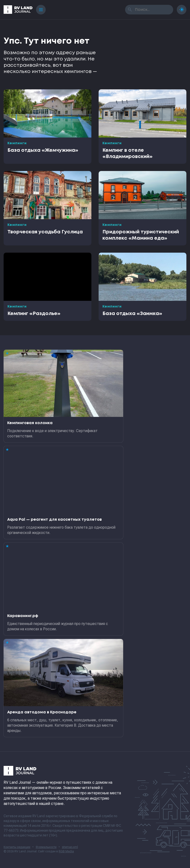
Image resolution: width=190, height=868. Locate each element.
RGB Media (66, 851)
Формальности (46, 847)
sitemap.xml (70, 847)
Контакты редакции (17, 847)
